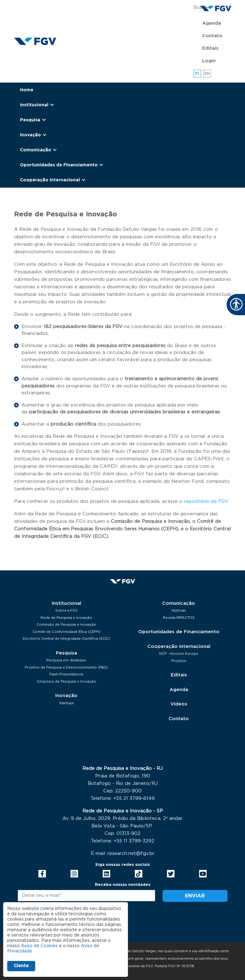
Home (27, 90)
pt (197, 74)
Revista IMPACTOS (179, 618)
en (207, 74)
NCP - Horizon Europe (179, 654)
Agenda (212, 23)
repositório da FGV (206, 501)
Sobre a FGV (66, 611)
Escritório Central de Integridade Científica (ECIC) (66, 639)
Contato (212, 36)
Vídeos (179, 704)
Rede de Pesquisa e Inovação (66, 618)
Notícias (179, 611)
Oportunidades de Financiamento (179, 632)
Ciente (21, 966)
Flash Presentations (66, 674)
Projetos (179, 661)
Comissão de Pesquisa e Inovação (66, 625)
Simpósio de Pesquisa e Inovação (66, 682)
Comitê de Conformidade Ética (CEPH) (66, 632)
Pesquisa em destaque (66, 660)
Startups (66, 703)
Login (209, 61)
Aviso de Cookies (39, 946)
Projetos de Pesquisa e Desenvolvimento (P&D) (66, 667)
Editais (210, 48)
